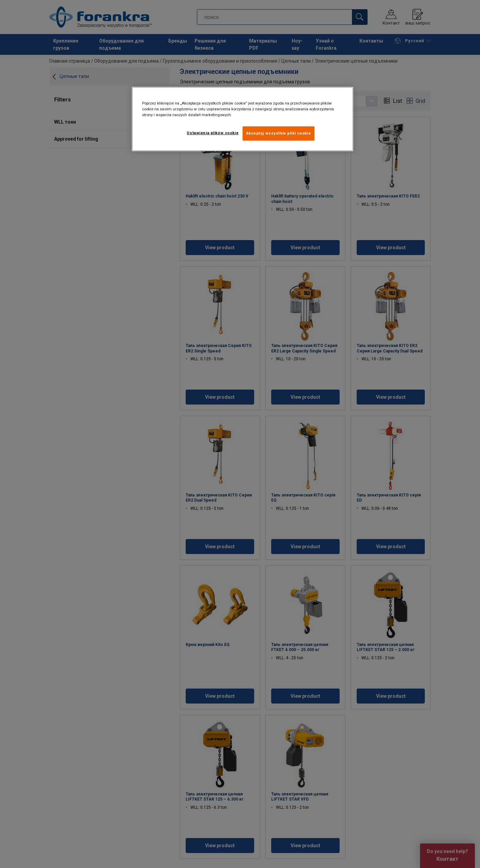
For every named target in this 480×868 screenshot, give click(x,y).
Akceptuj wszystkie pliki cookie (279, 133)
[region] (243, 119)
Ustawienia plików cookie (213, 133)
